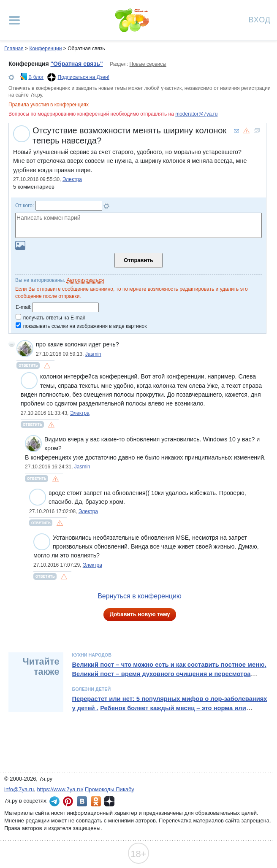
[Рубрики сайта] (14, 20)
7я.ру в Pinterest (68, 801)
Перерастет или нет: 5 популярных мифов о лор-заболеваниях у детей (169, 703)
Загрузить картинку (20, 245)
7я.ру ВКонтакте (82, 801)
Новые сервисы (148, 64)
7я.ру (109, 801)
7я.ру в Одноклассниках (96, 801)
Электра (72, 179)
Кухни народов (91, 655)
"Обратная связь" (76, 64)
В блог (36, 77)
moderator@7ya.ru (196, 114)
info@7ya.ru (19, 789)
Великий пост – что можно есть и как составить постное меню (168, 665)
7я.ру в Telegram (54, 801)
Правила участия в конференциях (49, 105)
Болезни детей (91, 689)
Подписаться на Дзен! (84, 77)
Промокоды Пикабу (110, 789)
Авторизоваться (85, 280)
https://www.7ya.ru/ (60, 789)
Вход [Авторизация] (260, 19)
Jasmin (93, 354)
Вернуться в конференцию (140, 596)
